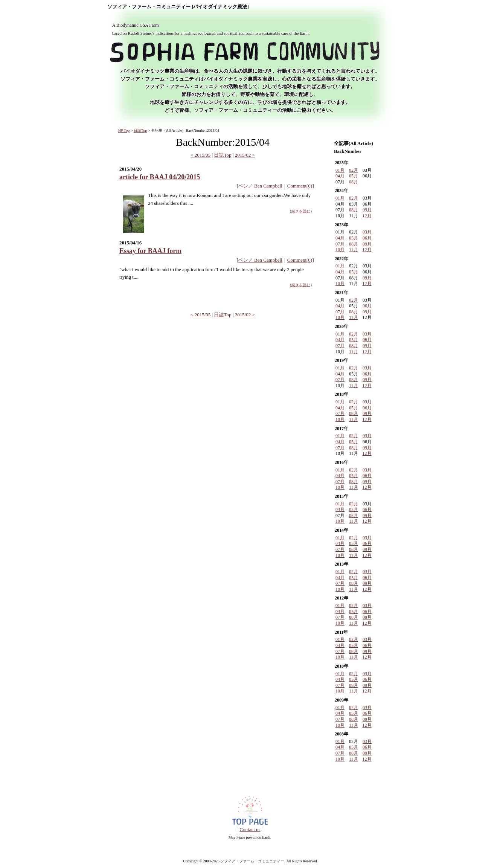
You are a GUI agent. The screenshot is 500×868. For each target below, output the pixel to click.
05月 (354, 176)
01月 (340, 170)
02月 (354, 170)
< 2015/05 (200, 155)
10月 (340, 250)
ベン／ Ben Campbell (260, 186)
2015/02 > (245, 155)
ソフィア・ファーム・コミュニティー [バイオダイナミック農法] (178, 7)
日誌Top (140, 130)
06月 (367, 238)
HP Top (124, 130)
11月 (354, 250)
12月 (367, 216)
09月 (367, 210)
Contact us (250, 829)
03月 (367, 232)
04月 (340, 176)
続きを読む (301, 211)
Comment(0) (300, 186)
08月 (354, 182)
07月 (340, 244)
